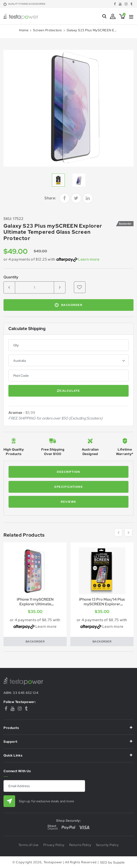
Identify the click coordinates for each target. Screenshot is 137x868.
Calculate (69, 391)
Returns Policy (80, 845)
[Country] (68, 360)
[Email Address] (44, 786)
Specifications (68, 487)
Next (128, 532)
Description (68, 472)
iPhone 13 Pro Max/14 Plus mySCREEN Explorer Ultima (102, 604)
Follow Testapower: (20, 702)
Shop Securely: (68, 821)
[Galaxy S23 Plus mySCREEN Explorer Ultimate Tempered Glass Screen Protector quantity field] (34, 287)
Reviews (68, 502)
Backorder (68, 305)
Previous (118, 532)
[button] (80, 287)
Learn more (89, 259)
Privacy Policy (54, 845)
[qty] (68, 345)
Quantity (11, 277)
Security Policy (107, 845)
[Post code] (68, 376)
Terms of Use (29, 845)
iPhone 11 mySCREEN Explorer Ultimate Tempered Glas (35, 604)
